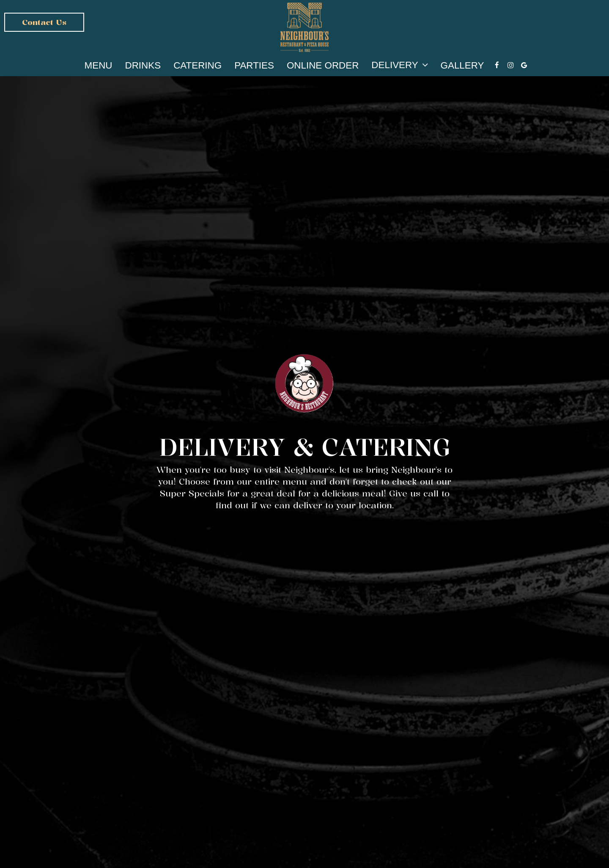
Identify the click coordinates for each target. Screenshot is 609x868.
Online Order (323, 66)
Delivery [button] (399, 65)
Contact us (44, 22)
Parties (254, 66)
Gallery (462, 66)
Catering (198, 66)
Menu (99, 66)
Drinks (143, 66)
